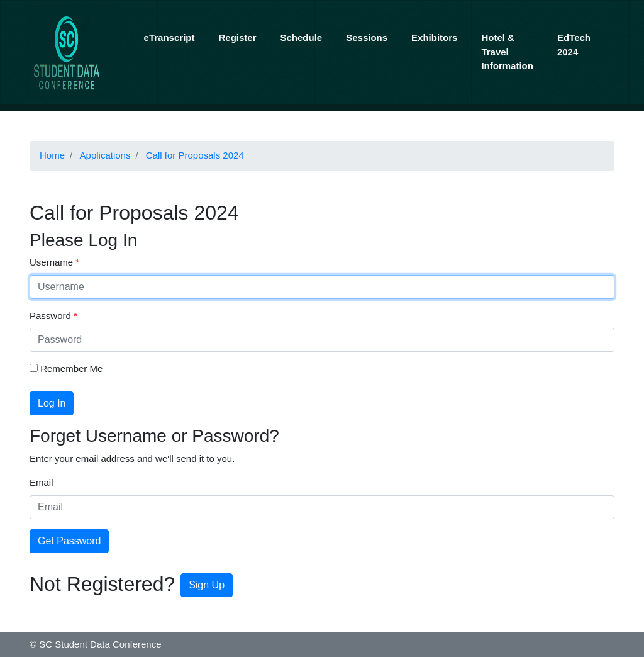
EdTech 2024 (574, 45)
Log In (52, 403)
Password (52, 316)
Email (42, 482)
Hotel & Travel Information (507, 52)
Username (53, 262)
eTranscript (169, 37)
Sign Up (207, 585)
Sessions (367, 37)
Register (237, 37)
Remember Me (66, 368)
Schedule (302, 37)
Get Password (69, 541)
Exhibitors (434, 37)
